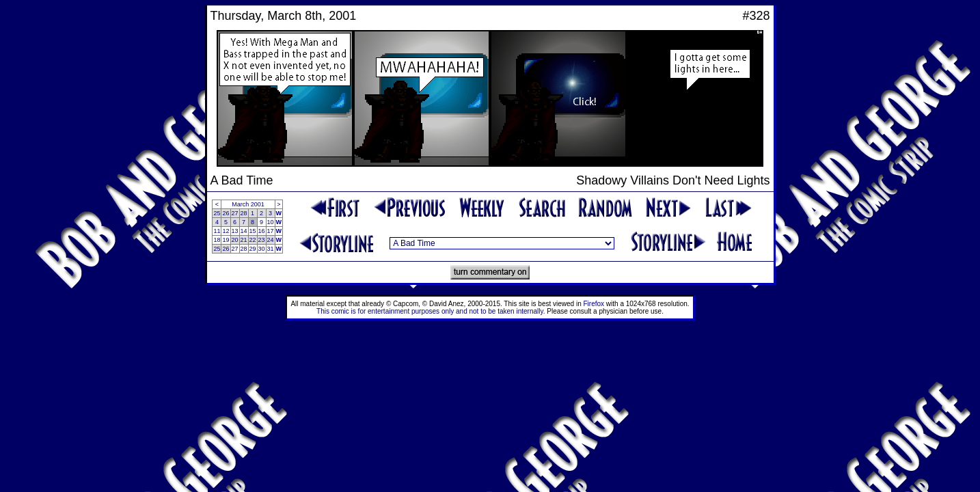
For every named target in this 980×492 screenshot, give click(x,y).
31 (271, 249)
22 (253, 240)
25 (217, 213)
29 (253, 249)
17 (271, 231)
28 (244, 213)
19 (226, 240)
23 (262, 240)
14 (244, 231)
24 (271, 240)
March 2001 (248, 204)
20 (235, 240)
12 (226, 231)
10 (271, 222)
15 (253, 231)
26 (226, 213)
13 (235, 231)
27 (235, 213)
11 (217, 231)
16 (262, 231)
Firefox (594, 304)
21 (244, 240)
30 (262, 249)
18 (217, 240)
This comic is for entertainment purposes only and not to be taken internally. (431, 311)
